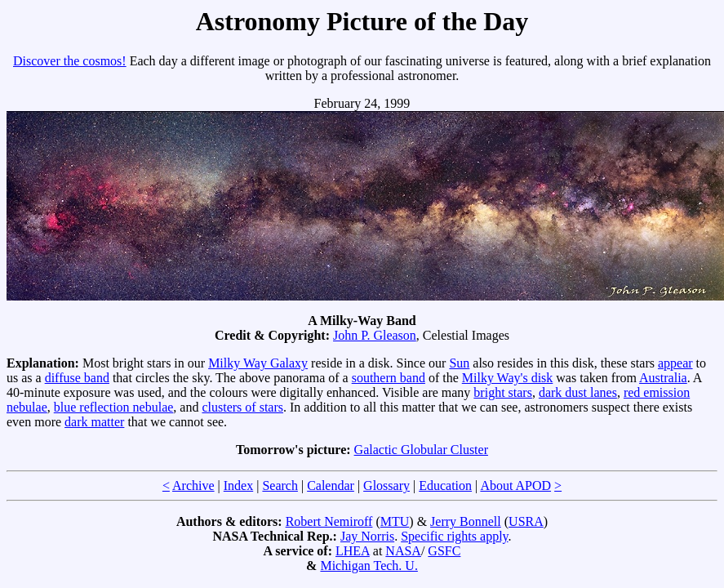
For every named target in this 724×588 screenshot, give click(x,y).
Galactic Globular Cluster (421, 450)
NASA (403, 551)
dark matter (94, 422)
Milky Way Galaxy (258, 363)
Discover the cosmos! (70, 61)
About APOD (515, 486)
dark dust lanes (578, 392)
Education (445, 486)
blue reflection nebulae (114, 407)
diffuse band (77, 378)
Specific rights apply (454, 536)
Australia (663, 378)
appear (675, 363)
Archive (193, 486)
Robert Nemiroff (329, 521)
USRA (526, 521)
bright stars (503, 392)
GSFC (444, 551)
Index (238, 486)
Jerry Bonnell (466, 521)
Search (280, 486)
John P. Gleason (375, 335)
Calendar (331, 486)
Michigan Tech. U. (369, 566)
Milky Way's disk (508, 378)
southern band (389, 378)
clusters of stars (242, 407)
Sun (459, 363)
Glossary (386, 486)
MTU (395, 521)
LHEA (353, 551)
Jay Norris (367, 536)
